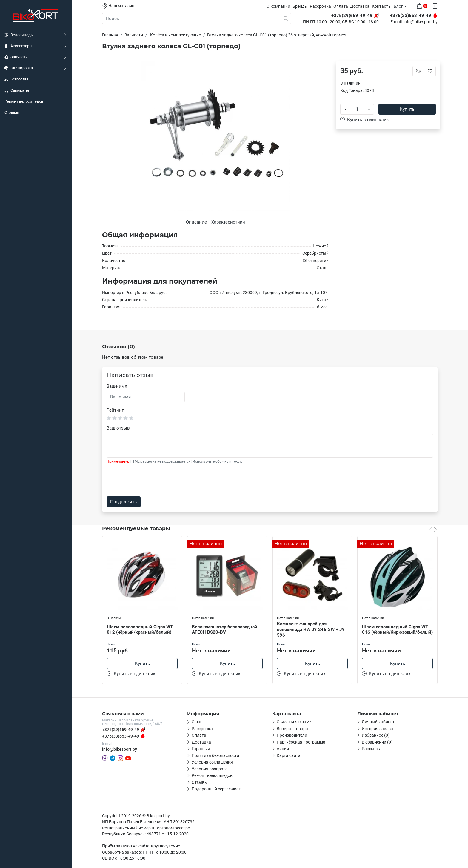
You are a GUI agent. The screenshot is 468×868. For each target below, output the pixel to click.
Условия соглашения (212, 762)
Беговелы (16, 79)
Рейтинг (115, 410)
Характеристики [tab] (228, 222)
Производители (292, 735)
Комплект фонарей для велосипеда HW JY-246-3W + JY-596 (311, 630)
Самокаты (17, 90)
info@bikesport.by (421, 22)
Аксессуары (18, 46)
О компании (278, 6)
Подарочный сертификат (216, 789)
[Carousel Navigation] (433, 529)
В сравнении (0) (377, 742)
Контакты (382, 6)
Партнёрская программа (301, 742)
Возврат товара (292, 729)
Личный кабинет (378, 722)
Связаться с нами (294, 722)
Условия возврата (210, 769)
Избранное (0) (376, 735)
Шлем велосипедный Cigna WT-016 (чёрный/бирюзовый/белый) (397, 630)
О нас (197, 722)
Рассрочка (320, 6)
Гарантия (201, 749)
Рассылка (372, 749)
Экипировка (19, 68)
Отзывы (12, 112)
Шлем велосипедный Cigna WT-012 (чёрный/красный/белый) (140, 630)
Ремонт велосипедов (24, 101)
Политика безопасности (215, 755)
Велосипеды (19, 35)
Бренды (300, 6)
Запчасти (16, 57)
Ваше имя (117, 386)
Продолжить (123, 502)
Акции (283, 749)
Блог (398, 6)
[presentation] (152, 480)
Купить (407, 109)
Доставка (360, 6)
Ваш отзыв (118, 428)
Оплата (341, 6)
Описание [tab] (196, 222)
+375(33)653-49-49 (121, 736)
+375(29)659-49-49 (121, 730)
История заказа (377, 729)
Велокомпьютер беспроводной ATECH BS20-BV (225, 630)
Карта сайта (289, 755)
